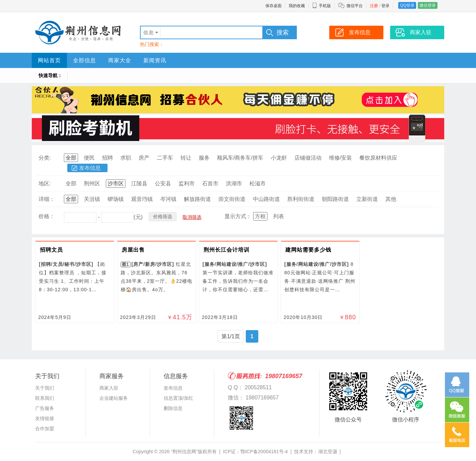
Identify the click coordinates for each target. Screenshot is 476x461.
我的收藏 (297, 6)
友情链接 (45, 418)
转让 (186, 158)
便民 (89, 158)
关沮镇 (92, 199)
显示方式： (238, 216)
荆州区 (92, 183)
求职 (126, 158)
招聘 (108, 158)
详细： (47, 199)
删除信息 (173, 408)
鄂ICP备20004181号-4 (264, 452)
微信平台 (355, 6)
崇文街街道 (232, 199)
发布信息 (90, 168)
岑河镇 (168, 199)
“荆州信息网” (184, 452)
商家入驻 (109, 388)
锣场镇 (116, 199)
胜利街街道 (301, 199)
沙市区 (116, 183)
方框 (260, 216)
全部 (71, 158)
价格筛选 (163, 216)
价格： (47, 216)
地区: (45, 183)
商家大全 (120, 60)
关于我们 (45, 388)
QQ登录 (407, 5)
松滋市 (258, 183)
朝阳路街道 (335, 199)
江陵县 (139, 183)
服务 (204, 158)
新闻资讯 (155, 60)
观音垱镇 (142, 199)
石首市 (210, 183)
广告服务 (45, 408)
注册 (374, 6)
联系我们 (45, 398)
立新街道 (367, 199)
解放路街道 (197, 199)
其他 (391, 199)
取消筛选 (192, 217)
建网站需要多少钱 (308, 250)
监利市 (187, 183)
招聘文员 (51, 250)
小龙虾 (279, 158)
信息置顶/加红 (178, 398)
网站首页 (49, 60)
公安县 (163, 183)
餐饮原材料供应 (378, 158)
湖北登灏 (328, 452)
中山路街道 (266, 199)
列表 (279, 216)
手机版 (322, 6)
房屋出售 (133, 250)
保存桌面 (273, 6)
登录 (385, 6)
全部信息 (85, 60)
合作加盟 (45, 429)
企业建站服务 (114, 398)
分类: (45, 158)
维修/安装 (340, 158)
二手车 (165, 158)
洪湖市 (234, 183)
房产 (144, 158)
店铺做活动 (308, 158)
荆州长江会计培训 (227, 250)
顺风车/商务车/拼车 (240, 158)
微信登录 (428, 5)
